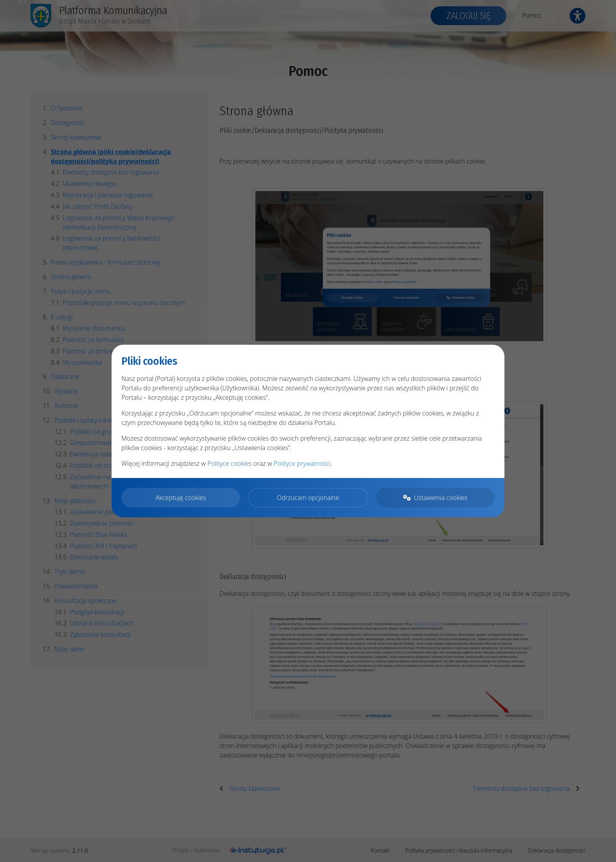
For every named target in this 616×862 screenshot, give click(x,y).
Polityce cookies (230, 463)
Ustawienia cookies (435, 498)
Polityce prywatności (302, 463)
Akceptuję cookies (181, 498)
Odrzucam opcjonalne (308, 498)
